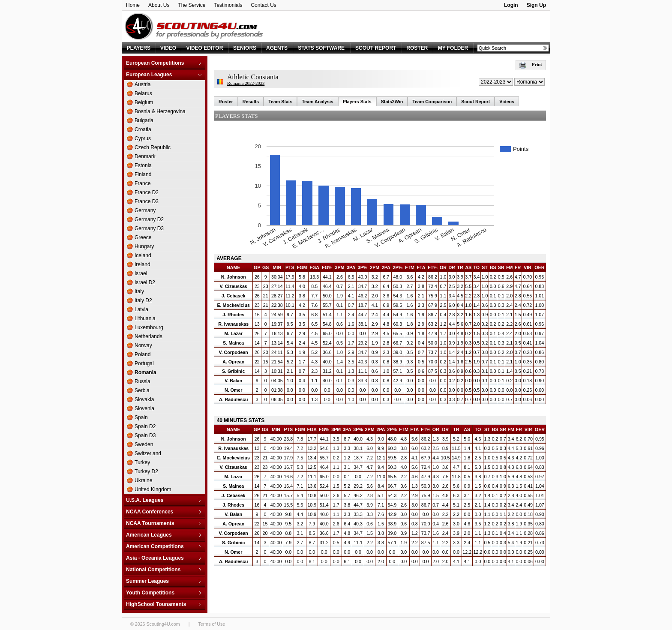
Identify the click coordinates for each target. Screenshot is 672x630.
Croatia (143, 129)
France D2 (147, 192)
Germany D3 (149, 228)
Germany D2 (149, 219)
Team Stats (280, 102)
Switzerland (148, 453)
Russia (142, 381)
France (142, 183)
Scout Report (475, 102)
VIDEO (168, 48)
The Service (192, 5)
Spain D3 (145, 435)
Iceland (143, 255)
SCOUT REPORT (376, 48)
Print (531, 64)
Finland (143, 174)
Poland (142, 354)
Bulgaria (144, 120)
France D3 (147, 201)
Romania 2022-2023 (246, 83)
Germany (145, 210)
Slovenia (144, 408)
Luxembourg (149, 327)
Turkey (142, 462)
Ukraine (143, 480)
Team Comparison (432, 102)
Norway (143, 345)
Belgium (144, 102)
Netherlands (148, 336)
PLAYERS (139, 48)
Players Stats (357, 102)
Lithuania (145, 318)
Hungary (144, 246)
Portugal (144, 363)
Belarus (143, 93)
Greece (143, 237)
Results (251, 102)
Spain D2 (145, 426)
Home (133, 5)
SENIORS (245, 48)
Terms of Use (211, 624)
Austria (142, 84)
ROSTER (417, 48)
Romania (145, 372)
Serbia (142, 390)
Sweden (144, 444)
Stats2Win (392, 102)
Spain (141, 417)
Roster (226, 102)
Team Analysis (317, 102)
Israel (141, 273)
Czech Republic (153, 147)
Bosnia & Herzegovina (160, 111)
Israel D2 (145, 282)
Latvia (141, 309)
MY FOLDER (453, 48)
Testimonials (228, 5)
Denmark (145, 156)
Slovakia (144, 399)
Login (511, 5)
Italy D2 (143, 300)
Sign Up (536, 5)
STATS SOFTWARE (321, 48)
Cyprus (143, 138)
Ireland (142, 264)
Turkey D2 (146, 471)
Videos (507, 102)
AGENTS (277, 48)
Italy (139, 291)
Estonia (143, 165)
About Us (159, 5)
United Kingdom (153, 489)
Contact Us (263, 5)
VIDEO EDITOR (205, 48)
